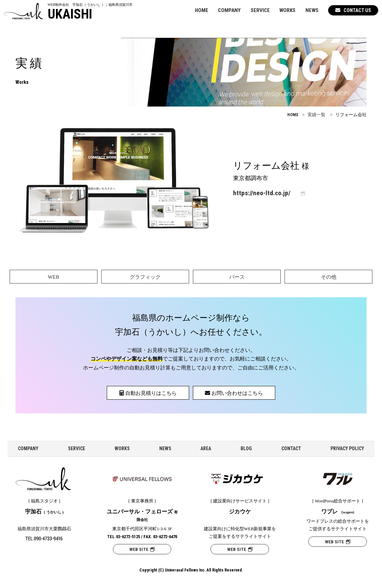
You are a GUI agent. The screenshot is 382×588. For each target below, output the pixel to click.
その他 (329, 277)
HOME (202, 10)
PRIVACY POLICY (347, 448)
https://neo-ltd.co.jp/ (262, 193)
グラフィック (145, 277)
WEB (53, 277)
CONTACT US (353, 10)
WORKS (287, 10)
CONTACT (291, 448)
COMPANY (229, 10)
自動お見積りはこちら (148, 393)
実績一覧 (316, 115)
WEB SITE (142, 549)
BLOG (246, 448)
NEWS (312, 10)
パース (237, 277)
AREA (206, 448)
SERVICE (260, 10)
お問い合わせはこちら (234, 393)
